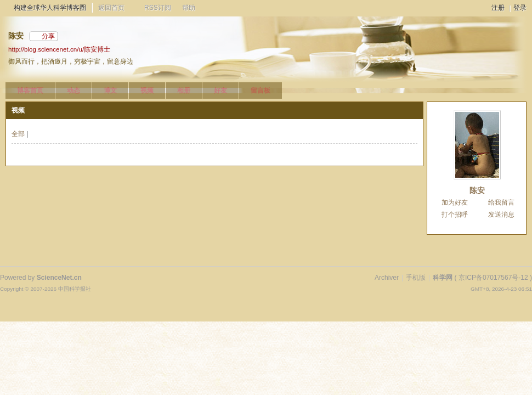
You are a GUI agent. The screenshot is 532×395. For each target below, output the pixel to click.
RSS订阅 (158, 8)
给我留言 (501, 202)
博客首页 (30, 91)
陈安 (477, 190)
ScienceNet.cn (59, 278)
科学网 (443, 278)
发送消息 (501, 215)
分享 (48, 36)
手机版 (416, 278)
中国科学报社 (75, 289)
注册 (498, 8)
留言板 (261, 91)
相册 (184, 91)
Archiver (387, 278)
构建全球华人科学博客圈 (50, 8)
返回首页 (111, 8)
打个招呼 (455, 215)
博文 (110, 91)
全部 (18, 134)
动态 (73, 91)
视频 (147, 91)
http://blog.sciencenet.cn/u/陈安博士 (59, 49)
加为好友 (455, 202)
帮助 (189, 8)
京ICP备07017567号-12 (493, 278)
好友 (220, 91)
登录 (520, 8)
